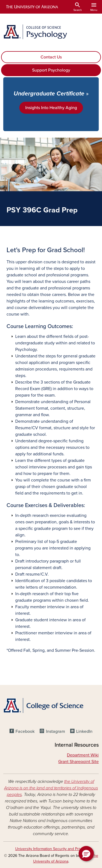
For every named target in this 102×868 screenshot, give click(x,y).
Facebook (25, 731)
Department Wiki (83, 755)
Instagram (55, 731)
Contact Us (51, 57)
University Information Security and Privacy (51, 849)
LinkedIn (84, 731)
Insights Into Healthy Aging (51, 108)
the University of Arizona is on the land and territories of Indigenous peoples (51, 788)
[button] (86, 854)
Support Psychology (51, 70)
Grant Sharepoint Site (78, 762)
